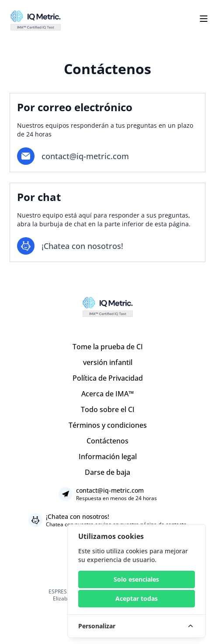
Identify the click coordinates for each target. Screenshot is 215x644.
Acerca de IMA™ (107, 394)
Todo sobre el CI (108, 409)
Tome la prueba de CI (108, 347)
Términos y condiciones (108, 425)
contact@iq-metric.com (85, 156)
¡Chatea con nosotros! (78, 516)
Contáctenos (107, 441)
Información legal (108, 457)
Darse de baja (107, 472)
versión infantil (108, 362)
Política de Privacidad (108, 378)
